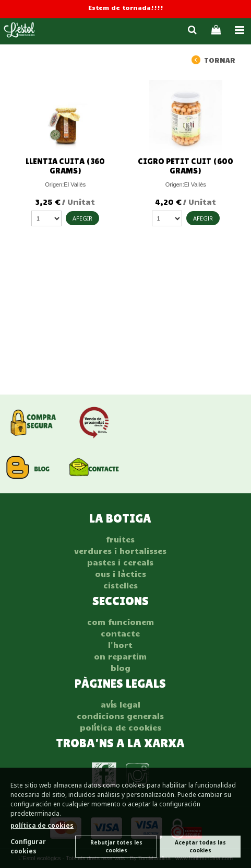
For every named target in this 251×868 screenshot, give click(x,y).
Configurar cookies (28, 846)
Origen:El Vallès (65, 184)
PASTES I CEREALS (120, 562)
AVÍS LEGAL (121, 704)
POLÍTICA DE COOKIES (121, 727)
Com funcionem (121, 622)
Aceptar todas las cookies (200, 846)
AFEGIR (82, 218)
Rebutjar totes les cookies (116, 846)
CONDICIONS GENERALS (120, 716)
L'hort (120, 645)
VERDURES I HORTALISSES (120, 551)
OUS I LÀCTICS (121, 574)
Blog (121, 668)
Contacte (120, 633)
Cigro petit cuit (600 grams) (186, 166)
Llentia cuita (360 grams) (65, 166)
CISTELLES (121, 585)
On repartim (120, 656)
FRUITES (120, 539)
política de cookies (42, 825)
